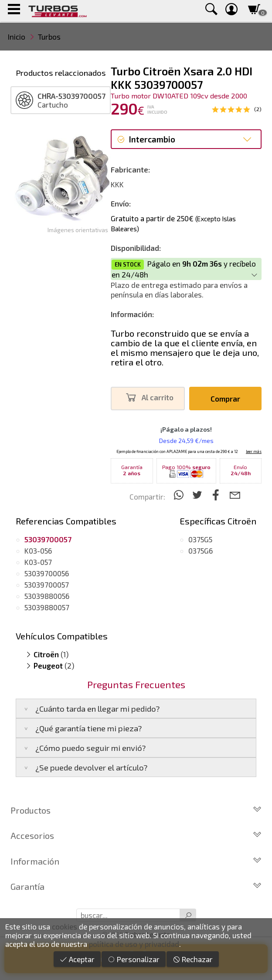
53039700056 (47, 573)
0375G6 (201, 551)
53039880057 (47, 607)
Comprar (225, 399)
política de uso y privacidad (134, 944)
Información (136, 861)
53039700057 (47, 585)
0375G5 (200, 539)
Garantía (136, 886)
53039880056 (47, 596)
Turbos (49, 37)
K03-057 (38, 562)
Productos (136, 810)
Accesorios (136, 835)
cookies (65, 926)
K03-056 (38, 551)
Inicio (17, 37)
